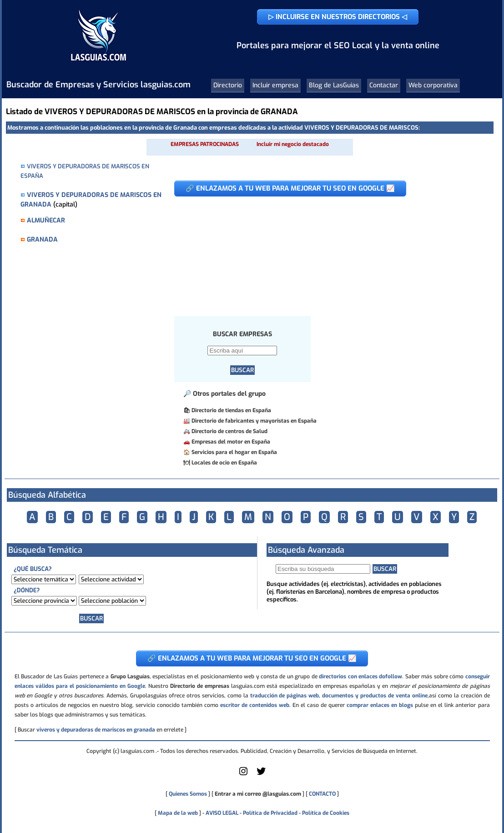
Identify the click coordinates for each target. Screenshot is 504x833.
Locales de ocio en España (224, 463)
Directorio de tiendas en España (231, 410)
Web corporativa (433, 85)
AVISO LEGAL (222, 813)
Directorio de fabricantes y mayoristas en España (254, 421)
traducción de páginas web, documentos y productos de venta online (339, 696)
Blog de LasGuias (334, 85)
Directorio (228, 85)
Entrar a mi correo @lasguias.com (258, 794)
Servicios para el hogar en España (234, 452)
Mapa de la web (177, 813)
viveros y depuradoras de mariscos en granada (96, 730)
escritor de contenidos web (255, 705)
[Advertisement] (327, 252)
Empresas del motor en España (231, 442)
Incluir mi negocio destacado (293, 144)
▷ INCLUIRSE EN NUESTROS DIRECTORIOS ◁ (338, 17)
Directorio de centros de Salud (229, 431)
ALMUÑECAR (46, 220)
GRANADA (42, 240)
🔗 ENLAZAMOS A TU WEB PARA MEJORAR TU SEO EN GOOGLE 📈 (290, 188)
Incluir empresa (275, 85)
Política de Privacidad (270, 813)
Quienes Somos (188, 794)
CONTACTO (322, 794)
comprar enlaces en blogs (380, 705)
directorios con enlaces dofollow (360, 676)
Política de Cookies (326, 813)
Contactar (384, 85)
